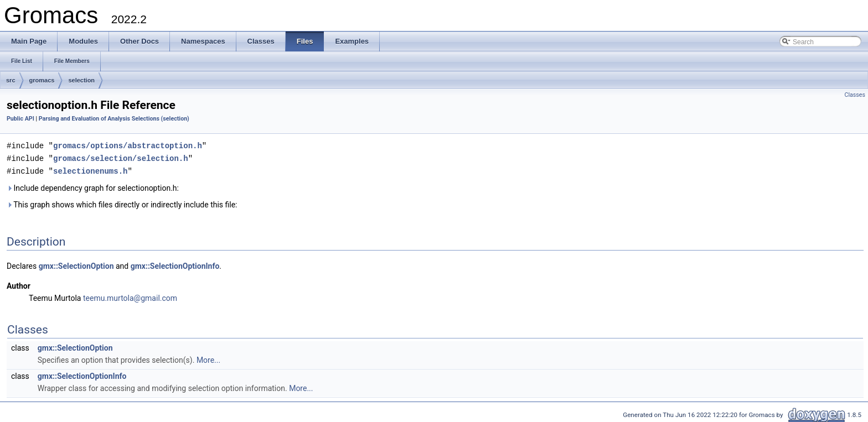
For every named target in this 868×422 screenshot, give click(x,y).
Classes (855, 95)
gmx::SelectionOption (76, 264)
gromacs (42, 80)
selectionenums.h (90, 170)
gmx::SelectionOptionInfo (175, 264)
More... (208, 358)
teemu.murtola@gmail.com (130, 296)
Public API (20, 119)
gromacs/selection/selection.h (121, 157)
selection (81, 80)
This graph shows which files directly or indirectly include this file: (122, 203)
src (11, 80)
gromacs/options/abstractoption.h (128, 145)
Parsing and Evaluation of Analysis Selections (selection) (114, 119)
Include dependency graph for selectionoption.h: (93, 186)
